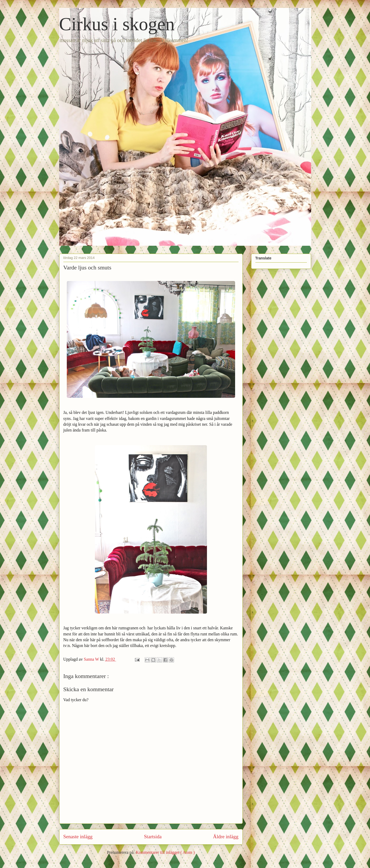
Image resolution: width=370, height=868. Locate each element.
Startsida (153, 837)
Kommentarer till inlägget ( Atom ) (165, 852)
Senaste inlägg (78, 837)
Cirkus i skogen (117, 24)
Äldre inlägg (226, 837)
